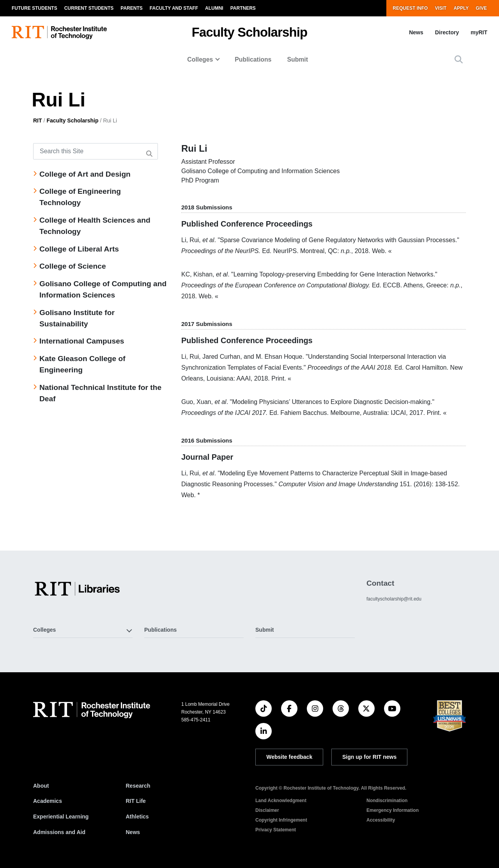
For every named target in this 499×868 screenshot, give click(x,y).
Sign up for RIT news (369, 757)
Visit (441, 8)
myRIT (479, 32)
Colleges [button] (44, 630)
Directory (447, 32)
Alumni (214, 8)
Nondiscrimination (387, 801)
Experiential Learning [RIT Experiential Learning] (61, 817)
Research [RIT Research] (138, 786)
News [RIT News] (133, 832)
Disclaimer (267, 810)
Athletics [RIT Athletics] (137, 817)
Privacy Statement (276, 830)
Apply (461, 8)
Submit (297, 59)
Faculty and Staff (174, 8)
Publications (253, 59)
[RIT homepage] (59, 33)
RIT (38, 120)
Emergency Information (393, 810)
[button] (459, 59)
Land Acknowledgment (281, 801)
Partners (243, 8)
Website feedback (289, 757)
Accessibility (381, 820)
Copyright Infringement (281, 820)
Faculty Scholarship (249, 32)
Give (481, 8)
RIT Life (136, 801)
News (416, 32)
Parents (131, 8)
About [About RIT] (41, 786)
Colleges (200, 59)
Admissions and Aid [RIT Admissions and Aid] (59, 832)
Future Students (35, 8)
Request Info (410, 8)
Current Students (89, 8)
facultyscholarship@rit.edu (394, 599)
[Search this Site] (96, 151)
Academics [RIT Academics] (48, 801)
